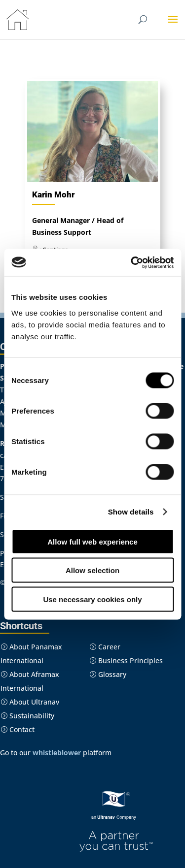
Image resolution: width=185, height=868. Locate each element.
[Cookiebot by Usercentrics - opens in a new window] (132, 262)
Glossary (108, 674)
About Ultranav (30, 702)
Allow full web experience (92, 541)
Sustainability (27, 716)
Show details (131, 512)
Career (105, 647)
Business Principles (126, 660)
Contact (18, 729)
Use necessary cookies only (92, 599)
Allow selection (92, 570)
